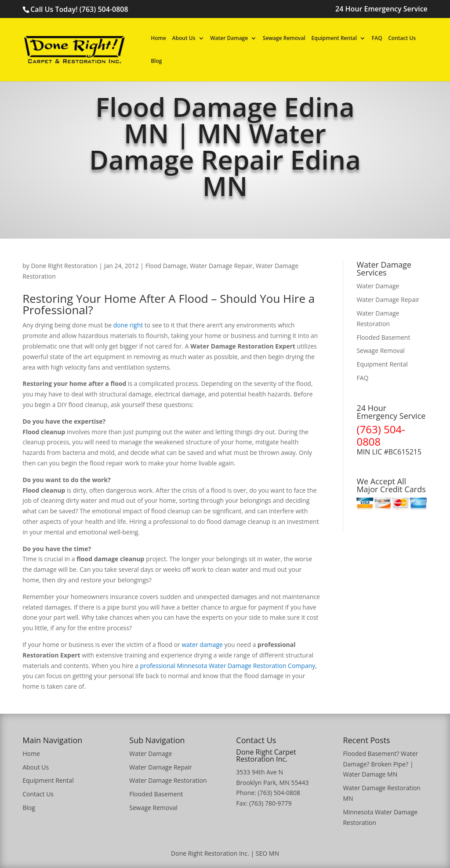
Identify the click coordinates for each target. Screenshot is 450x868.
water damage (202, 645)
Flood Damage (166, 266)
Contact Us (402, 39)
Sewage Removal (284, 39)
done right (128, 325)
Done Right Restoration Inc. (210, 853)
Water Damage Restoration (168, 780)
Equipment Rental (334, 39)
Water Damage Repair (221, 266)
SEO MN (267, 853)
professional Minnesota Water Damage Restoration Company (227, 666)
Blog (156, 62)
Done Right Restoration (64, 266)
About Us (184, 39)
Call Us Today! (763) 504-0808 (79, 9)
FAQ (377, 39)
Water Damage (229, 39)
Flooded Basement (383, 337)
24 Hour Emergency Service (381, 9)
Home (158, 39)
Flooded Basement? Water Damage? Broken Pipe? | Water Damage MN (380, 764)
